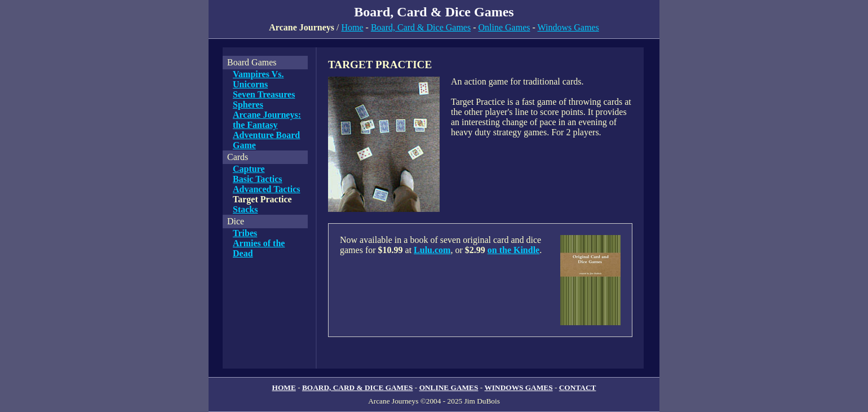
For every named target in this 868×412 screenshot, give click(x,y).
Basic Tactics (258, 179)
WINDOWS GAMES (519, 387)
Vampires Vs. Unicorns (258, 79)
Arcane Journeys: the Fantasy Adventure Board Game (267, 130)
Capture (249, 169)
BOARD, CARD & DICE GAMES (358, 387)
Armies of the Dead (259, 248)
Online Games (504, 27)
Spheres (248, 105)
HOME (284, 387)
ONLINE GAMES (449, 387)
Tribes (245, 233)
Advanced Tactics (267, 189)
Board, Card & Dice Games (421, 27)
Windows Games (568, 27)
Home (352, 27)
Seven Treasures (264, 94)
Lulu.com (432, 250)
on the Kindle (513, 250)
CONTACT (578, 387)
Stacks (245, 209)
